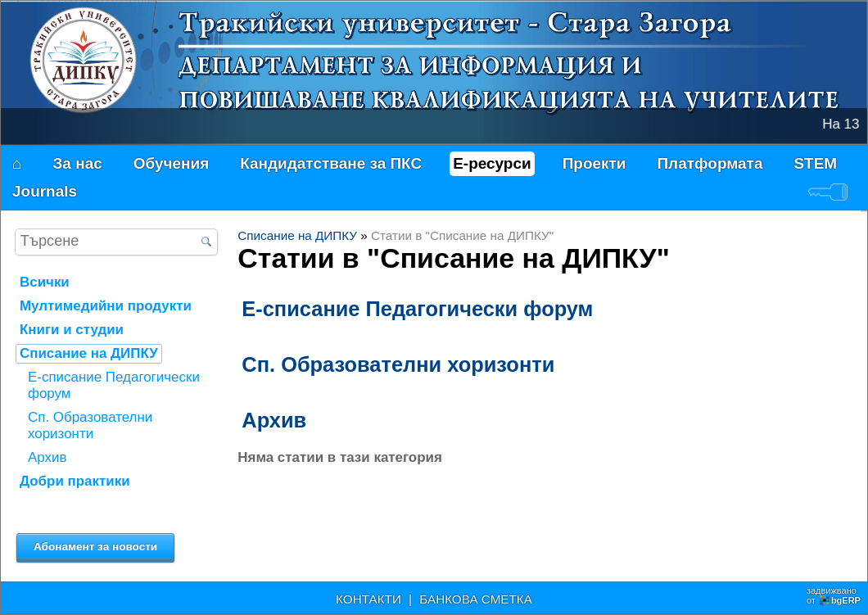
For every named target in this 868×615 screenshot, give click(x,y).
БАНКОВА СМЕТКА (476, 599)
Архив (274, 420)
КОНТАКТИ (368, 599)
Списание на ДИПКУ (297, 235)
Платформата (710, 163)
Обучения (172, 163)
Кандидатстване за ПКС (331, 163)
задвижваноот (835, 595)
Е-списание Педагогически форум (417, 309)
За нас (77, 163)
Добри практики (75, 481)
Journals (45, 191)
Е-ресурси (492, 163)
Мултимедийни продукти (106, 306)
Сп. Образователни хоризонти (398, 364)
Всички (45, 282)
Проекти (594, 163)
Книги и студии (72, 330)
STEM (815, 163)
